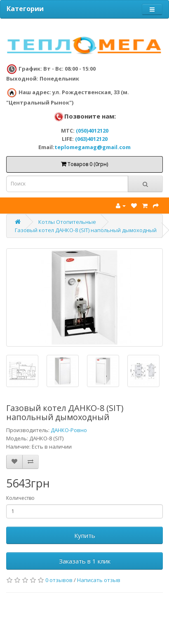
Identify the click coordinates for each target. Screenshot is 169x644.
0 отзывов (59, 580)
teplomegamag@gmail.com (93, 147)
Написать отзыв (99, 580)
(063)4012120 (91, 139)
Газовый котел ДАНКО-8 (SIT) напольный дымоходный (86, 230)
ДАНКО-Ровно (69, 430)
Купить (85, 535)
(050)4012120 (92, 131)
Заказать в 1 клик (85, 561)
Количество (20, 498)
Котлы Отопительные (67, 222)
